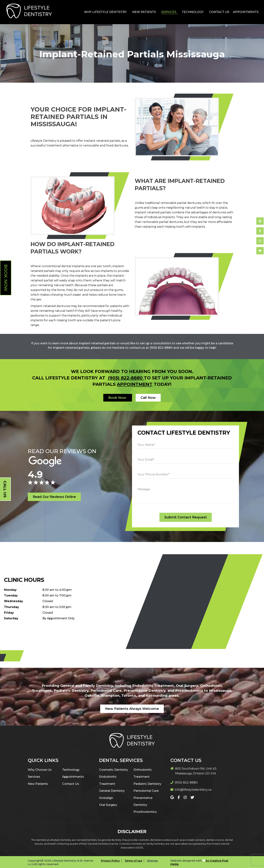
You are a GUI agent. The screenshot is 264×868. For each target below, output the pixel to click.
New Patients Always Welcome (132, 709)
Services (169, 12)
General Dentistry (112, 791)
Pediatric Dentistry (147, 784)
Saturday (11, 618)
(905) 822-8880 (126, 378)
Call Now (148, 398)
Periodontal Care (146, 791)
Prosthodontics (145, 812)
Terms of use (133, 861)
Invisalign (106, 798)
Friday (9, 613)
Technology (193, 12)
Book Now (6, 278)
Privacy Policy (110, 861)
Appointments (246, 12)
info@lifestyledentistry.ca (193, 790)
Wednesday (14, 601)
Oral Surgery (108, 805)
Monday (10, 590)
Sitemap (152, 861)
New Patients (144, 12)
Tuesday (11, 595)
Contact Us (219, 12)
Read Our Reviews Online (54, 497)
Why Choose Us (40, 770)
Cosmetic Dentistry (114, 770)
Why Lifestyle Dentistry (105, 12)
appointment (135, 384)
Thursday (12, 607)
